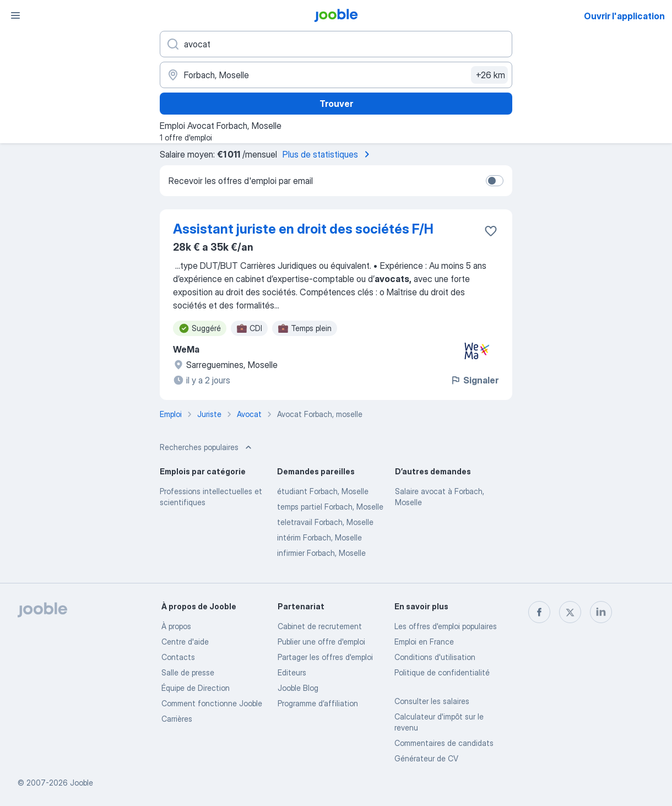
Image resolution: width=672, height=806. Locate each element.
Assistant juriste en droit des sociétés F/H (303, 229)
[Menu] (15, 15)
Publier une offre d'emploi (321, 642)
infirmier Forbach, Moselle (321, 553)
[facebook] (539, 612)
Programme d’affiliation (318, 703)
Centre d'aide (185, 642)
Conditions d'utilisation (435, 657)
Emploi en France (424, 642)
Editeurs (292, 672)
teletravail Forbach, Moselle (325, 522)
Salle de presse (188, 672)
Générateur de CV (426, 758)
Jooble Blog (298, 688)
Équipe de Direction (196, 688)
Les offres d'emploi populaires (446, 626)
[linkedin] (601, 612)
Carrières (177, 719)
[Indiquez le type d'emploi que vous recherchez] (336, 44)
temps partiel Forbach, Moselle (330, 507)
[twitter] (570, 612)
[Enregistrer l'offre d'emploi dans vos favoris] (491, 231)
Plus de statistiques (328, 154)
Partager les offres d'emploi (325, 657)
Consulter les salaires (432, 701)
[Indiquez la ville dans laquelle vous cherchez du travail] (336, 75)
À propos (176, 626)
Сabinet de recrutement (320, 626)
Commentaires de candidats (444, 743)
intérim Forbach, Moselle (319, 537)
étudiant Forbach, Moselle (323, 491)
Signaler (474, 380)
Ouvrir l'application (624, 16)
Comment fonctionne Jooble (212, 703)
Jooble (82, 783)
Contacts (178, 657)
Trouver (336, 104)
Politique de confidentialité (442, 672)
